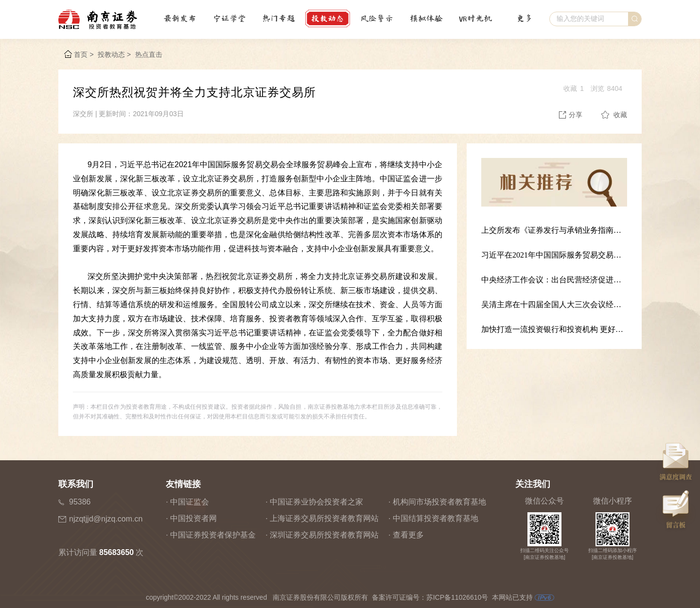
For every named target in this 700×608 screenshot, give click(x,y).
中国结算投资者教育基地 (436, 518)
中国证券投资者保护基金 (213, 535)
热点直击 (149, 54)
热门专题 (279, 18)
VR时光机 (475, 18)
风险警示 (377, 18)
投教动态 (328, 18)
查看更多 (408, 535)
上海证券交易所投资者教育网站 (324, 518)
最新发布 (180, 18)
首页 (81, 54)
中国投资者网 (193, 518)
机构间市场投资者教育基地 (439, 502)
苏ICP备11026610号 (457, 597)
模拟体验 (426, 18)
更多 (525, 18)
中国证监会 (190, 502)
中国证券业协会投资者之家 (316, 502)
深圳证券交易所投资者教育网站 (324, 535)
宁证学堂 (229, 18)
